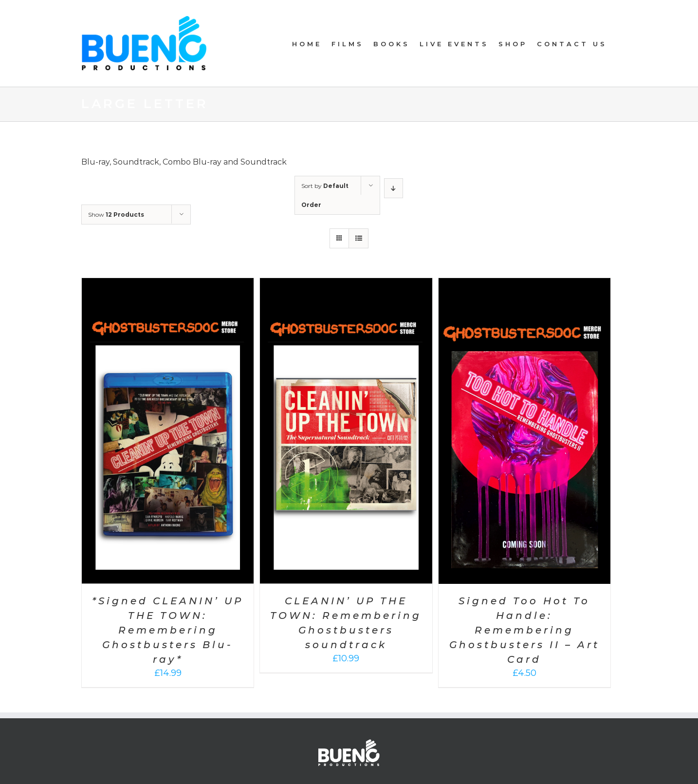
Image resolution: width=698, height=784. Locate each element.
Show (116, 215)
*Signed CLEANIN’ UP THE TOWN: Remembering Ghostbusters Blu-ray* (168, 630)
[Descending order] (394, 188)
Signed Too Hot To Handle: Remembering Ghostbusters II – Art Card (524, 630)
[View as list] (358, 238)
